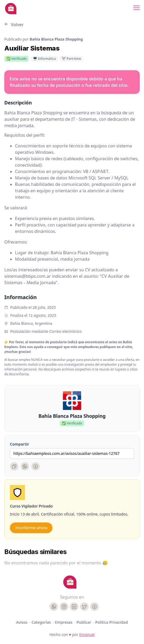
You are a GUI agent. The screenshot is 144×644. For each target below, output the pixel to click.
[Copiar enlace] (14, 466)
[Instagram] (64, 607)
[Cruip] (70, 582)
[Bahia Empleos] (11, 9)
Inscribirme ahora (31, 528)
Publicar (84, 622)
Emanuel (87, 635)
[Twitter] (84, 607)
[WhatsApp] (25, 466)
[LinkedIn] (74, 607)
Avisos (22, 622)
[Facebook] (36, 466)
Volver (14, 25)
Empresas (64, 622)
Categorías (42, 622)
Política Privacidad (112, 622)
